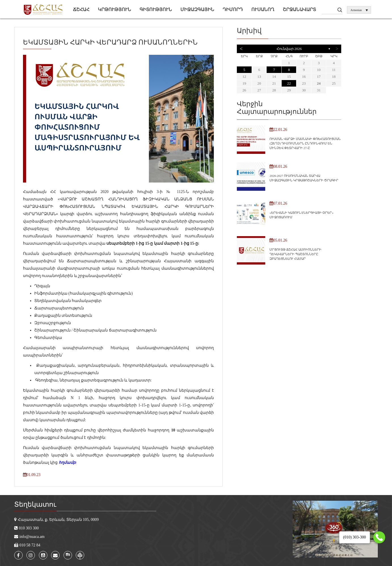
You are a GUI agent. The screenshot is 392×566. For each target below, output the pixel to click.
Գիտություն (156, 10)
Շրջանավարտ (299, 10)
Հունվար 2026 (289, 49)
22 (289, 83)
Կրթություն (114, 10)
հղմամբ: (68, 463)
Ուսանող (263, 10)
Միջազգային (197, 10)
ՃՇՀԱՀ (81, 10)
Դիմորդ (233, 10)
